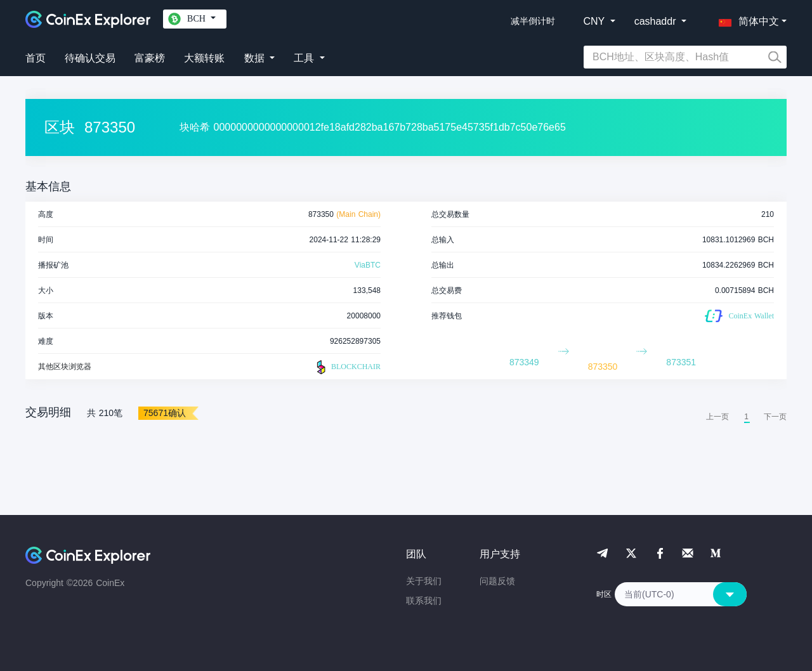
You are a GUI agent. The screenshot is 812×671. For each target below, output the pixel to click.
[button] (746, 19)
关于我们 (424, 581)
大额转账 (204, 58)
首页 (36, 58)
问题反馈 (497, 581)
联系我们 (424, 601)
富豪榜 (150, 58)
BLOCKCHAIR (347, 367)
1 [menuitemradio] (746, 417)
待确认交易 (90, 58)
